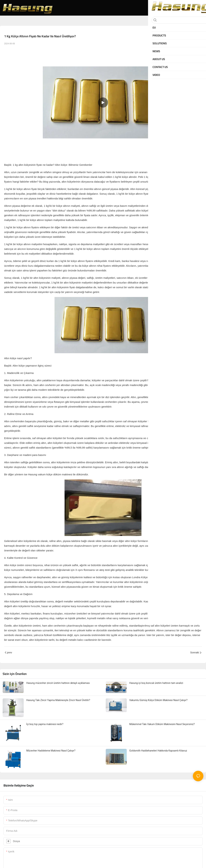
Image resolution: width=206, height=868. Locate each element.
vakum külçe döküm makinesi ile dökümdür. (63, 474)
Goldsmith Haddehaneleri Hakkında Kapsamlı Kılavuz (158, 751)
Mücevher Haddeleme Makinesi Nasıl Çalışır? (51, 751)
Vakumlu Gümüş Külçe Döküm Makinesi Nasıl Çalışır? (158, 700)
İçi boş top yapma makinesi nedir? (45, 724)
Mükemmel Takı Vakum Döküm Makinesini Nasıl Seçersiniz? (162, 724)
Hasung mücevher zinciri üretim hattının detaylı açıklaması (58, 683)
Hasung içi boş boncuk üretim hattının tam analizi (156, 683)
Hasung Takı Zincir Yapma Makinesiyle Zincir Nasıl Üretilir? (58, 700)
